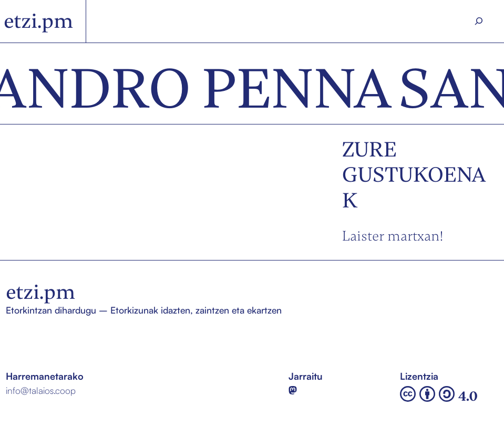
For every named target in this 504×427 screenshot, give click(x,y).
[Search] (479, 21)
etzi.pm (38, 21)
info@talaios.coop (41, 390)
